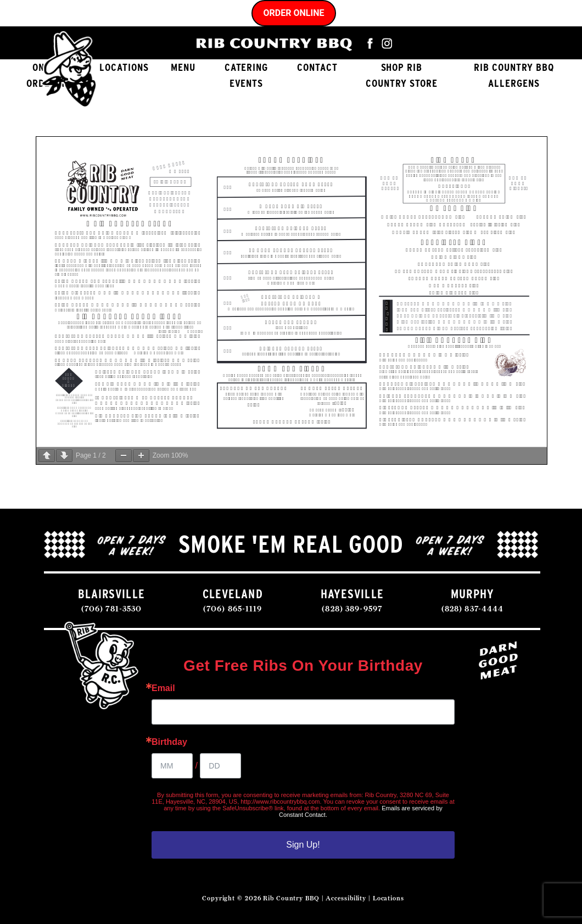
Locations (124, 67)
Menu (183, 67)
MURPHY (472, 594)
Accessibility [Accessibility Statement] (346, 898)
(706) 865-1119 (233, 608)
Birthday (169, 742)
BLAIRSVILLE (111, 594)
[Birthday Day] (220, 766)
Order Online (294, 13)
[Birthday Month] (172, 766)
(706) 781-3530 (112, 608)
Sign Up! (303, 845)
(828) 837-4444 (473, 608)
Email (163, 688)
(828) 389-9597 (352, 608)
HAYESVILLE (352, 594)
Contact (317, 67)
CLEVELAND (233, 594)
